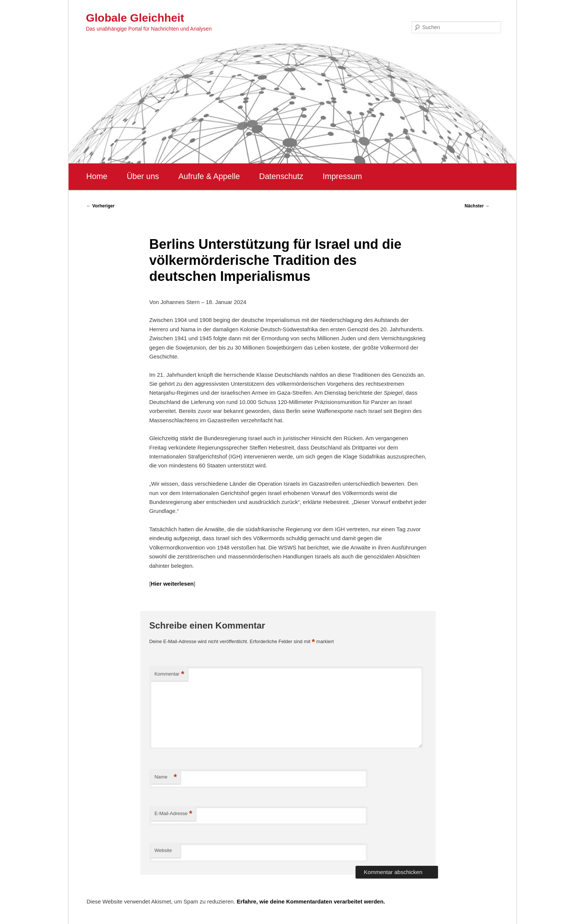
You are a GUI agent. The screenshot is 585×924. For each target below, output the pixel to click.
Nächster (477, 206)
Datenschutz (281, 176)
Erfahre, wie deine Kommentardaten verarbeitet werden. (311, 901)
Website (163, 850)
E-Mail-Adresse (173, 814)
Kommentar (169, 674)
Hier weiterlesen (172, 584)
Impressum (342, 176)
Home (97, 176)
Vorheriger (101, 206)
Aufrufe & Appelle (209, 176)
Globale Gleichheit (135, 18)
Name (166, 777)
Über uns (143, 176)
